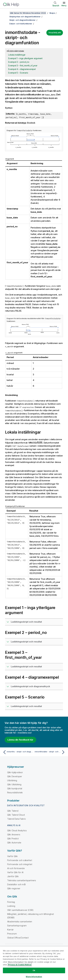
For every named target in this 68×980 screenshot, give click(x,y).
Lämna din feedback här (20, 740)
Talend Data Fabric (17, 819)
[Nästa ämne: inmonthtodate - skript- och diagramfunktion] (50, 752)
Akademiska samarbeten (20, 922)
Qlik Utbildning (14, 784)
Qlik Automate (14, 843)
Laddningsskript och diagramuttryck (30, 686)
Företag (11, 902)
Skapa (52, 13)
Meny (64, 5)
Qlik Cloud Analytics (17, 830)
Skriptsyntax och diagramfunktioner (25, 17)
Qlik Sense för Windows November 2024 (28, 13)
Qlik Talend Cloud (16, 815)
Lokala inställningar (17, 55)
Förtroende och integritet (20, 864)
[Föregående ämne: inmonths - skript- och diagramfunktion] (18, 752)
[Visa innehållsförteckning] (6, 13)
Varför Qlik (12, 856)
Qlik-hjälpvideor (15, 772)
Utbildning (12, 780)
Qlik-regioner (14, 888)
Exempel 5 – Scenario (18, 73)
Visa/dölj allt (55, 33)
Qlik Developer (15, 776)
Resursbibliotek (15, 793)
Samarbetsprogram (17, 926)
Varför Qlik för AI (15, 872)
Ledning (11, 906)
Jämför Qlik (13, 876)
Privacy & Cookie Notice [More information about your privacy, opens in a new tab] (20, 965)
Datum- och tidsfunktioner (21, 24)
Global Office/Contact (18, 938)
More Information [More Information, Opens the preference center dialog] (34, 977)
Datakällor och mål (16, 884)
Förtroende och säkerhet (20, 860)
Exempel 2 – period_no (19, 62)
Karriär (10, 930)
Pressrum (12, 934)
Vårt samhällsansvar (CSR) (20, 910)
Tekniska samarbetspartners (22, 880)
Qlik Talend (13, 811)
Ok (34, 970)
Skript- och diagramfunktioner (22, 20)
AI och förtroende (16, 868)
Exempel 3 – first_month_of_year (23, 66)
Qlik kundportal (15, 788)
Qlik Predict (13, 839)
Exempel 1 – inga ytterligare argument (25, 58)
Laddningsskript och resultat (26, 622)
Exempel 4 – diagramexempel (22, 69)
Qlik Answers (14, 835)
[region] (34, 963)
